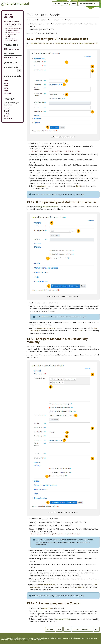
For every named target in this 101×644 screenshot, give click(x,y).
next (66, 4)
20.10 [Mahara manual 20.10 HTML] (6, 91)
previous (57, 4)
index (74, 4)
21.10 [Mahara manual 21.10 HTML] (6, 86)
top (97, 629)
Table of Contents (8, 16)
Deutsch (7, 108)
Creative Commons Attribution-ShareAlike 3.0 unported (46, 638)
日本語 (6, 116)
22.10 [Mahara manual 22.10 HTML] (6, 81)
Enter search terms (11, 67)
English (7, 111)
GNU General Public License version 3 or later (78, 638)
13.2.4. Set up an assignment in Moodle (12, 39)
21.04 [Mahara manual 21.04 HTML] (6, 88)
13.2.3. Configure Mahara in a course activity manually (13, 34)
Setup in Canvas (11, 58)
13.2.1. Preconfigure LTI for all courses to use (13, 25)
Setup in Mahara (12, 49)
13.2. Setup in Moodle (11, 22)
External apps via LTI (89, 4)
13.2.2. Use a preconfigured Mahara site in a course (13, 29)
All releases (8, 93)
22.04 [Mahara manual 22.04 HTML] (6, 83)
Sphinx (39, 639)
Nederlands (8, 119)
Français (7, 114)
